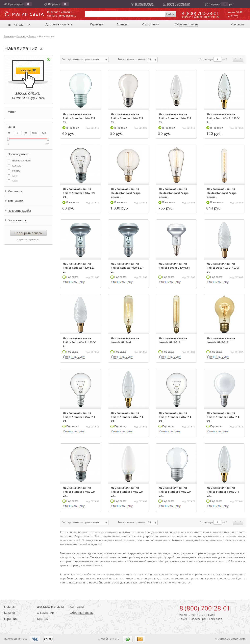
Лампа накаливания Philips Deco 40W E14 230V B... (223, 268)
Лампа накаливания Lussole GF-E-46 (125, 340)
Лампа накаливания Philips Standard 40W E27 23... (79, 492)
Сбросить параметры (29, 240)
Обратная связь (186, 24)
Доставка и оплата (59, 24)
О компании (151, 24)
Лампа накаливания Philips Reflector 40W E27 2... (79, 268)
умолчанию (92, 59)
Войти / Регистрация (179, 4)
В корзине (214, 4)
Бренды (122, 24)
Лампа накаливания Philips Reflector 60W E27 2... (127, 268)
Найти (170, 14)
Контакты (238, 24)
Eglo (15, 176)
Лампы (32, 37)
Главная (9, 37)
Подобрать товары (28, 233)
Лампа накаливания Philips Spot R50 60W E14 (174, 266)
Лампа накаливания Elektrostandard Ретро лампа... (126, 193)
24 (149, 59)
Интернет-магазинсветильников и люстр (62, 14)
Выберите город (144, 4)
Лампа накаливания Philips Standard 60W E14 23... (223, 492)
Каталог (19, 24)
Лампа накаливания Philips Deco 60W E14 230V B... (223, 118)
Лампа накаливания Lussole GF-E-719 (221, 340)
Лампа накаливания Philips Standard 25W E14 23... (79, 417)
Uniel (15, 181)
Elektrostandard (21, 161)
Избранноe (54, 4)
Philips (16, 171)
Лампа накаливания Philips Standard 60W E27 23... (79, 118)
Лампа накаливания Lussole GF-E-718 (173, 340)
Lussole (17, 166)
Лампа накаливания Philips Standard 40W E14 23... (127, 417)
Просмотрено (16, 4)
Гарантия (97, 24)
